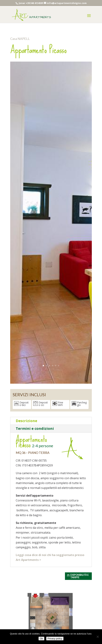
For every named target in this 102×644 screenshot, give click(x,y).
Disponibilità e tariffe (79, 576)
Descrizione (26, 421)
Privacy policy (55, 639)
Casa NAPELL (20, 39)
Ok (41, 639)
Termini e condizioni (35, 428)
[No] (98, 637)
